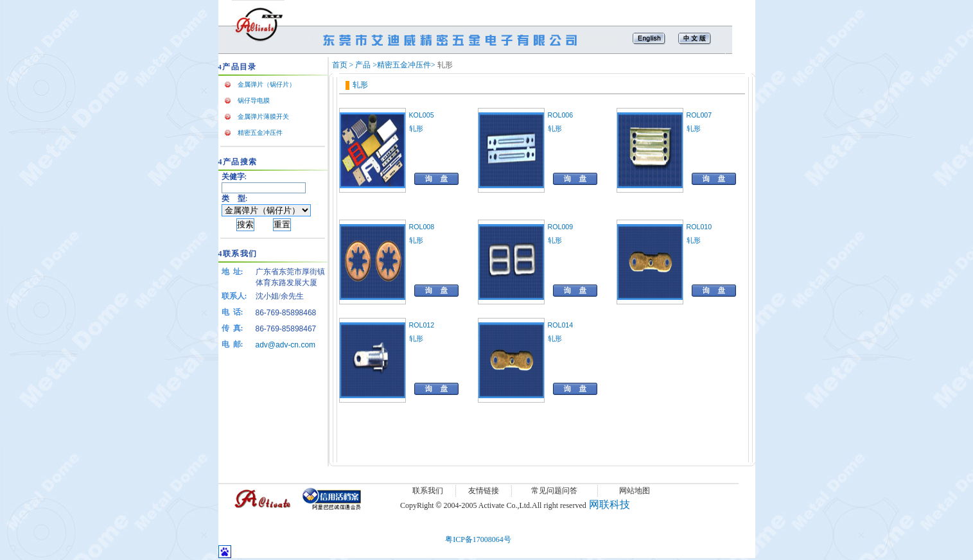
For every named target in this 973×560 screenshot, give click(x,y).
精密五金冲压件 (260, 133)
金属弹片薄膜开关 (263, 117)
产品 (363, 65)
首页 (340, 65)
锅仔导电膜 (254, 101)
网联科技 (609, 504)
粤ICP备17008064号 (478, 539)
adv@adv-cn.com (286, 345)
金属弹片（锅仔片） (267, 84)
